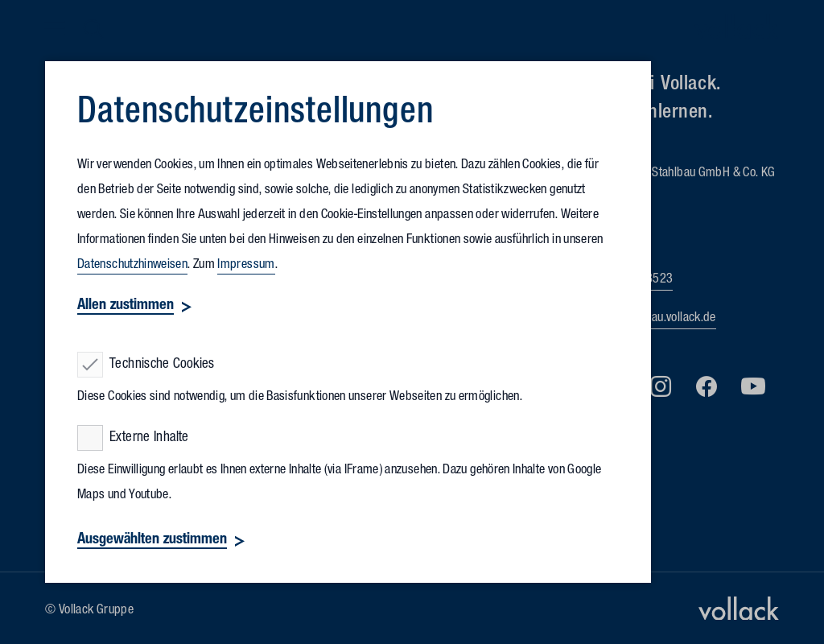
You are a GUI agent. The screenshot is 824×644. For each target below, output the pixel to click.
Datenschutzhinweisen (132, 266)
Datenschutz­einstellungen (255, 115)
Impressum (246, 266)
